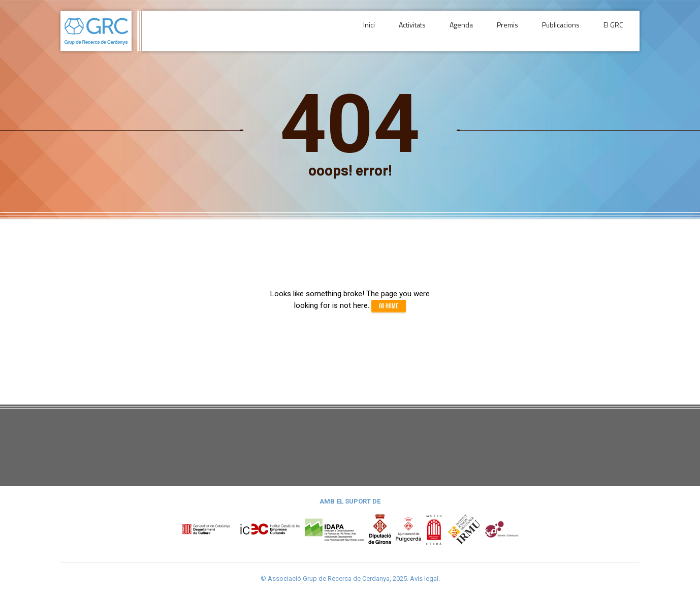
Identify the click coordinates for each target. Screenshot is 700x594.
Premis (512, 31)
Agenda (467, 31)
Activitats (419, 31)
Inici (378, 31)
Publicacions (563, 31)
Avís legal (424, 579)
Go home (389, 306)
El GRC (614, 31)
